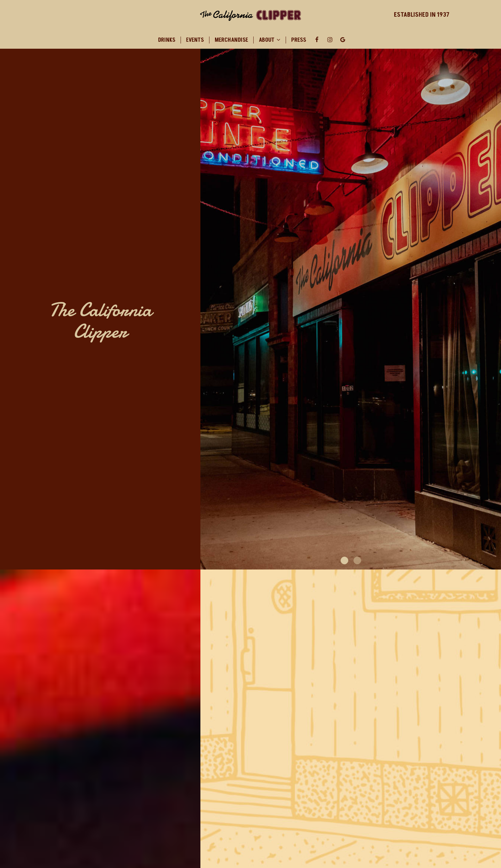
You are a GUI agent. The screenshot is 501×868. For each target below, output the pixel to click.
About (270, 40)
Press (299, 40)
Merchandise (231, 40)
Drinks (167, 40)
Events (195, 40)
